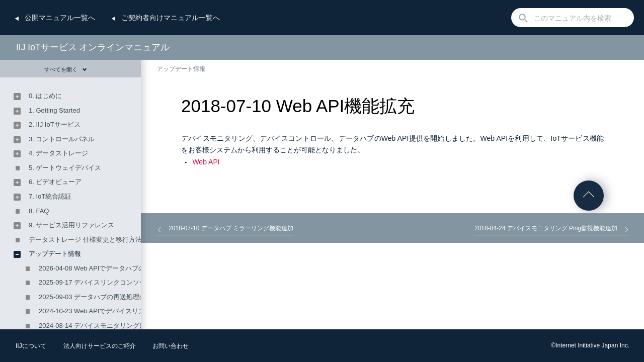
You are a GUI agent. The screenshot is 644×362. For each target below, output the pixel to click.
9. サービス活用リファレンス (71, 225)
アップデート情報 (181, 69)
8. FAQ (39, 211)
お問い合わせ (171, 346)
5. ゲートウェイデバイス (65, 168)
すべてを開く (66, 69)
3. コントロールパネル (62, 139)
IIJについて (31, 346)
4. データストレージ (58, 153)
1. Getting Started (54, 110)
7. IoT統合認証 (50, 196)
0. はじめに (45, 96)
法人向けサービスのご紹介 (100, 346)
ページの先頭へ (589, 196)
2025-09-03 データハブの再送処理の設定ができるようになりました (138, 297)
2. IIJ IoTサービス (55, 124)
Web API (206, 162)
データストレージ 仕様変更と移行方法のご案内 (98, 240)
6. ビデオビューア (55, 182)
